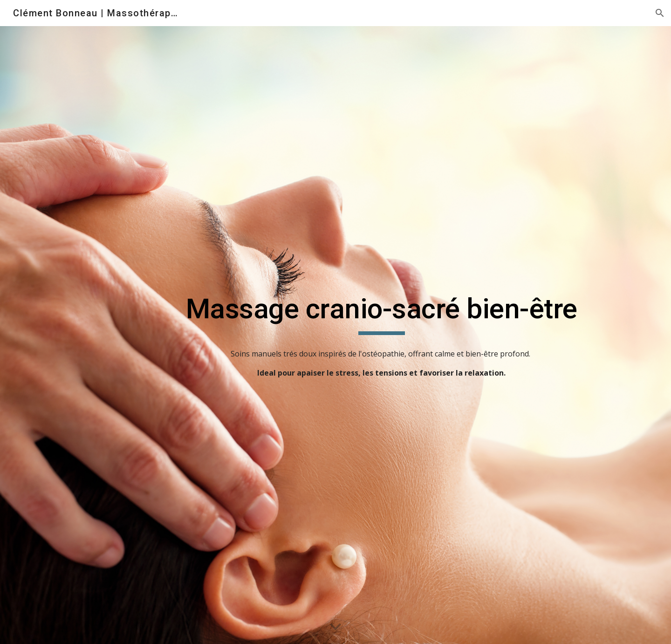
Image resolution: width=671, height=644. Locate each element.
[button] (660, 13)
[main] (381, 313)
